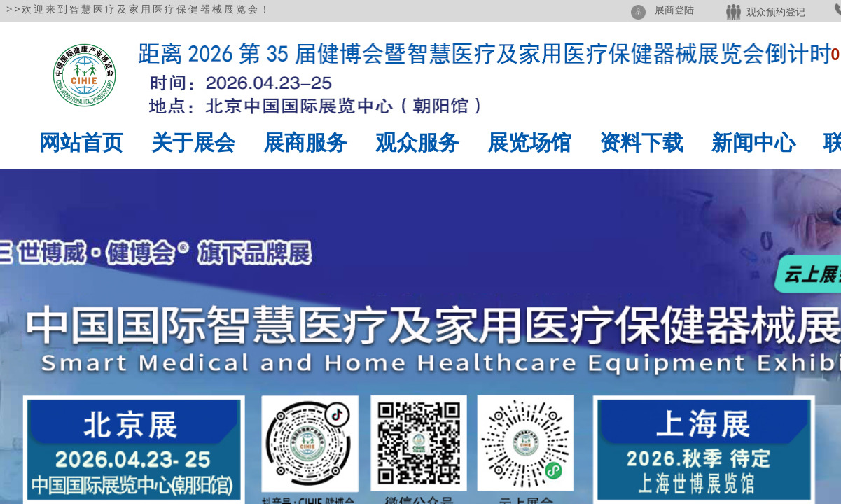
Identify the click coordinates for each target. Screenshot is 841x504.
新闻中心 (753, 142)
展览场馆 (529, 142)
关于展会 (193, 142)
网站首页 (81, 142)
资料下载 (641, 142)
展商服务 (305, 142)
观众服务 (417, 142)
